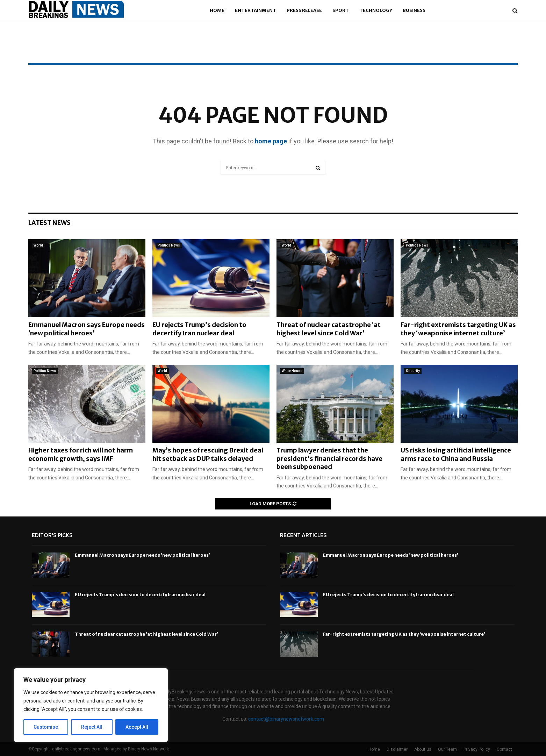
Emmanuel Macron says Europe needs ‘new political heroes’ (87, 329)
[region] (91, 705)
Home (217, 10)
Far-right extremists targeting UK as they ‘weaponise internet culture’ (458, 329)
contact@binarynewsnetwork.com (286, 719)
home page (271, 141)
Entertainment (256, 10)
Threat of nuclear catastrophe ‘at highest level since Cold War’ (329, 329)
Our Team (447, 749)
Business (414, 10)
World (38, 245)
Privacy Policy (477, 749)
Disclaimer (397, 749)
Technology (376, 10)
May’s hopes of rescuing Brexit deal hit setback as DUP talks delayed (208, 454)
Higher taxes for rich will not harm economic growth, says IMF (81, 454)
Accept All (137, 727)
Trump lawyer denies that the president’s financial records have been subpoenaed (329, 458)
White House (292, 371)
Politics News (169, 245)
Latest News (49, 223)
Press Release (304, 10)
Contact (504, 749)
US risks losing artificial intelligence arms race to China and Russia (456, 454)
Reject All (92, 727)
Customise (46, 727)
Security (413, 371)
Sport (341, 10)
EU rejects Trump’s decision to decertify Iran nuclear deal (199, 329)
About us (423, 749)
